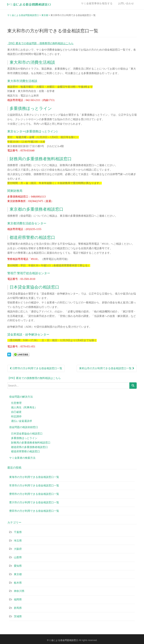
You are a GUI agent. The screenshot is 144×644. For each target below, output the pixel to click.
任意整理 (16, 403)
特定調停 (16, 416)
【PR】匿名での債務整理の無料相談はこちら (34, 378)
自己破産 (16, 412)
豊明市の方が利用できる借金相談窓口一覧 (34, 494)
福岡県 (18, 599)
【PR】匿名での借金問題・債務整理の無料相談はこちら (40, 43)
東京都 (18, 574)
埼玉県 (18, 541)
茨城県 (18, 616)
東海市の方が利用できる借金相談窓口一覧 (34, 477)
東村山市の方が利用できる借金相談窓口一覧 (107, 368)
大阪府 (18, 549)
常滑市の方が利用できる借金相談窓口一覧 (34, 485)
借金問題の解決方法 (21, 397)
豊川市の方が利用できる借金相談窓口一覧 (34, 502)
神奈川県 (19, 591)
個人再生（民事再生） (24, 407)
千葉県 (18, 532)
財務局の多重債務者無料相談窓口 (31, 443)
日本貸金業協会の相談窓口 (27, 434)
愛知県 (18, 566)
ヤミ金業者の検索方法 (22, 458)
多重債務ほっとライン (24, 438)
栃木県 (18, 583)
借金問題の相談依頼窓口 (24, 427)
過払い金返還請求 (22, 421)
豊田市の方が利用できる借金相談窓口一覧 (34, 511)
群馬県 (18, 608)
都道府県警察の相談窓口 (25, 451)
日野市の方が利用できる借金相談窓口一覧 (36, 368)
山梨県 (18, 557)
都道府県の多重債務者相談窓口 (29, 447)
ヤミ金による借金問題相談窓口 (62, 640)
